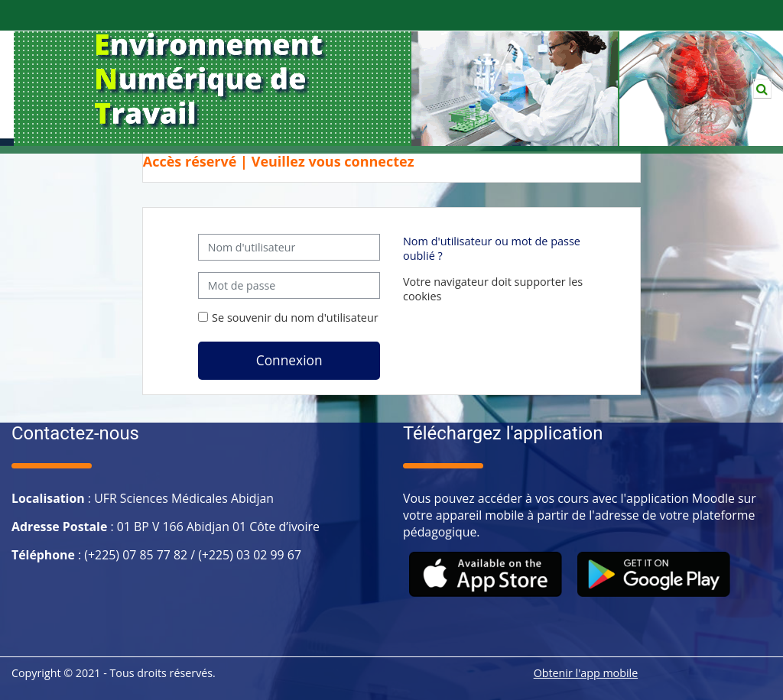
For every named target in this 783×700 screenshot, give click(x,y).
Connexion (289, 360)
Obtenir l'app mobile (586, 673)
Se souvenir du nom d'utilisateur (295, 318)
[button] (762, 89)
